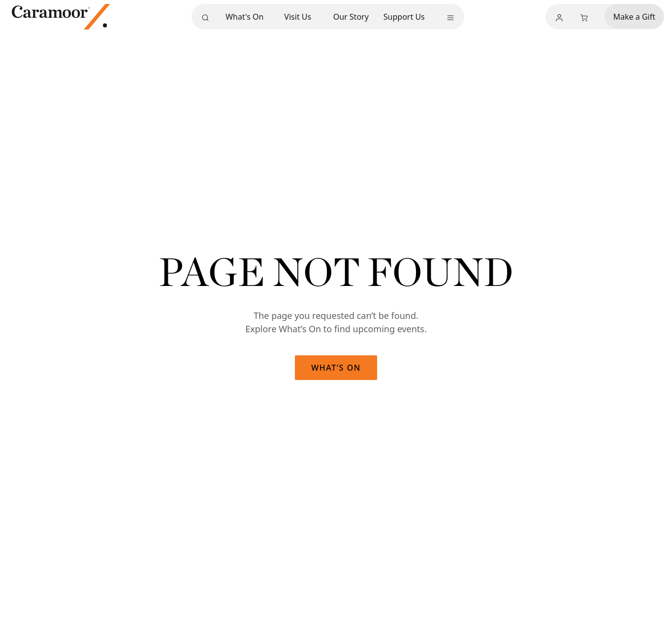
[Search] (205, 18)
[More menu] (450, 18)
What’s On (336, 368)
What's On (244, 17)
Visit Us (298, 17)
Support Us (404, 17)
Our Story (351, 17)
